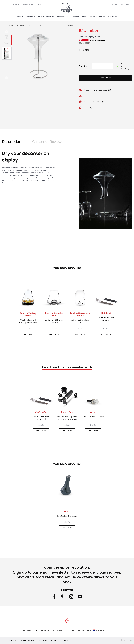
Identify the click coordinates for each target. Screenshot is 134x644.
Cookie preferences (84, 630)
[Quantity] (103, 66)
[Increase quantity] (110, 66)
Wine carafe (44, 26)
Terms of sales (57, 630)
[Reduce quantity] (95, 66)
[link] (115, 4)
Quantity (83, 66)
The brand (15, 4)
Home (4, 26)
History (39, 4)
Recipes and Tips (28, 4)
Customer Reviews (48, 142)
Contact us (27, 630)
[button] (7, 43)
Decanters (32, 26)
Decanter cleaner (58, 26)
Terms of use (45, 630)
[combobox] (133, 4)
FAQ (36, 630)
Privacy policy (70, 630)
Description (12, 142)
